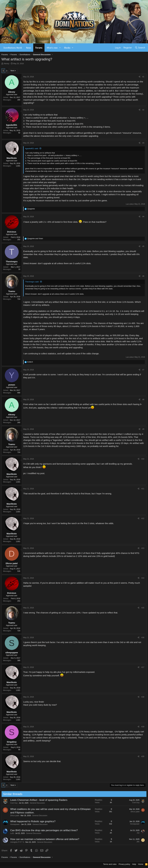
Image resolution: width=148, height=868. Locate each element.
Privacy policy (124, 864)
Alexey (6, 64)
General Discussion (36, 803)
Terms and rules (110, 864)
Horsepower (14, 824)
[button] (60, 48)
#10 (143, 459)
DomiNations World (13, 48)
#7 (143, 370)
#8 (143, 400)
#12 (143, 518)
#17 (143, 667)
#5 (143, 246)
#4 (143, 217)
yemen (12, 385)
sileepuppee (12, 652)
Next (13, 71)
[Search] (140, 48)
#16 (143, 638)
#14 (143, 578)
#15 (143, 608)
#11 (143, 489)
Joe (137, 833)
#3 (143, 143)
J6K (137, 842)
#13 (143, 548)
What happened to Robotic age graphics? (32, 821)
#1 (143, 77)
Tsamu (12, 291)
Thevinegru (12, 261)
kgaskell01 (12, 125)
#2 (143, 110)
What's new (52, 48)
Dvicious (12, 232)
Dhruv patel (12, 563)
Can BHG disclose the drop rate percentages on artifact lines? (43, 830)
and (35, 239)
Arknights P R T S (16, 842)
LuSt (11, 833)
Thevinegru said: (32, 282)
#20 (143, 756)
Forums (39, 48)
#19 (143, 727)
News (29, 48)
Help (134, 864)
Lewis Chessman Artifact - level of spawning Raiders (38, 800)
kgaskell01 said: (32, 148)
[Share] (140, 77)
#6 (143, 276)
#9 (143, 429)
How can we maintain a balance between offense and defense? (44, 839)
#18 (143, 697)
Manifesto (12, 158)
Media (67, 48)
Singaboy (12, 742)
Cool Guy (13, 803)
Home (141, 864)
